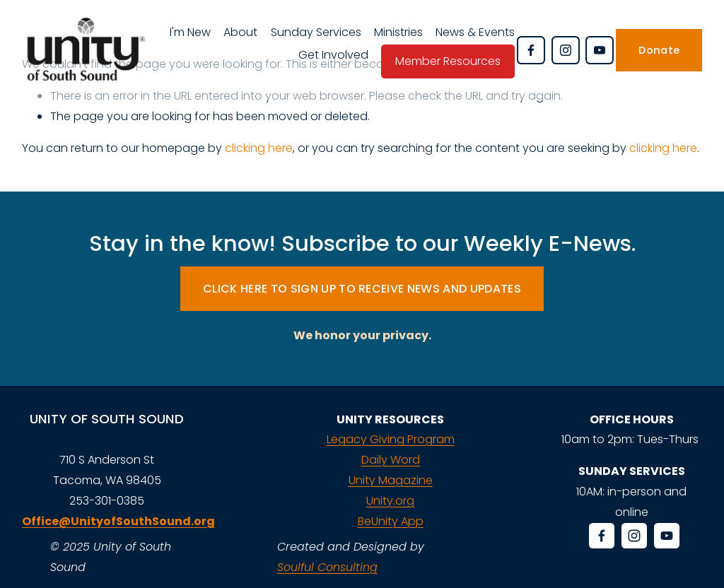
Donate (659, 50)
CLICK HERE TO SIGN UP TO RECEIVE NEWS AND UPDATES (362, 289)
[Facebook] (531, 50)
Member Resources (448, 61)
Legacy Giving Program (391, 439)
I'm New (190, 32)
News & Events (475, 32)
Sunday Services (316, 32)
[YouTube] (600, 50)
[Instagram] (566, 50)
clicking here (259, 148)
